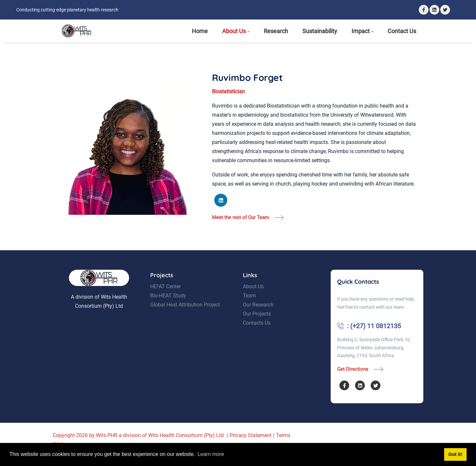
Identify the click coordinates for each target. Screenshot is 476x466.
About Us (253, 296)
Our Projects (257, 323)
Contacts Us (257, 332)
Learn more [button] (211, 454)
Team (249, 305)
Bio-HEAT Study (168, 305)
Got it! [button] (455, 454)
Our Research (258, 314)
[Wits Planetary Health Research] (77, 31)
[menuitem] (200, 31)
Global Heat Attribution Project (185, 314)
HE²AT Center (165, 296)
